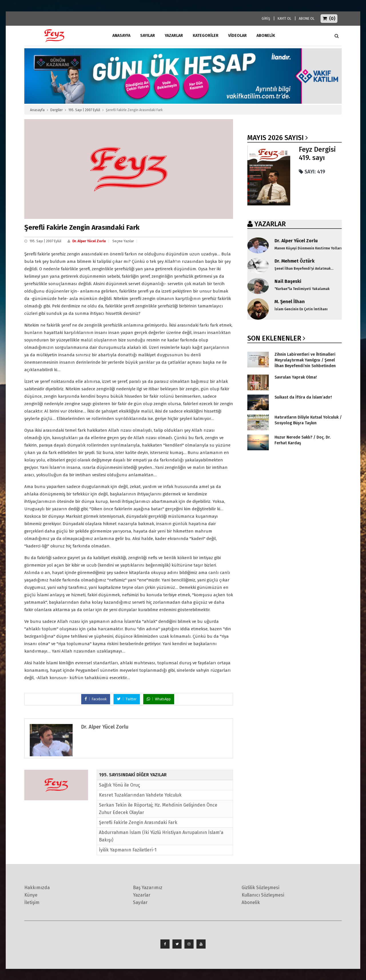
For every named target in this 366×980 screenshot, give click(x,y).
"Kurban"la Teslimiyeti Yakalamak (302, 289)
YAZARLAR (270, 224)
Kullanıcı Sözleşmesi (263, 895)
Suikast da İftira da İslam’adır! (303, 397)
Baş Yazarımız (148, 888)
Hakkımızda (37, 888)
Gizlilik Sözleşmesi (260, 888)
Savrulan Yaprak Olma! (296, 377)
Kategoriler (206, 36)
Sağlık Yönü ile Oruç (120, 785)
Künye (31, 895)
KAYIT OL (285, 19)
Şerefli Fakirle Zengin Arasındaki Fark (138, 822)
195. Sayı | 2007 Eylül (84, 110)
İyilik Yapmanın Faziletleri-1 (128, 850)
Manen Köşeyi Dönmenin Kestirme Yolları (308, 248)
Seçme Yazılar (123, 241)
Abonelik (251, 902)
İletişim (32, 902)
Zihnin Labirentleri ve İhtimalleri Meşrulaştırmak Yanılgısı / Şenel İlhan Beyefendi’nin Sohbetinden (305, 360)
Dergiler (56, 110)
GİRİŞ (266, 19)
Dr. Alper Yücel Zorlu (89, 241)
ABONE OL (307, 19)
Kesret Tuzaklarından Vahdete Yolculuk (140, 795)
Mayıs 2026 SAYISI (276, 138)
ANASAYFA (121, 36)
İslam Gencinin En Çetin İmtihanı (301, 309)
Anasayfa (37, 110)
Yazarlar (174, 36)
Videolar (237, 36)
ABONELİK (266, 36)
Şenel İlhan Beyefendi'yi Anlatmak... (304, 269)
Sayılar (148, 36)
